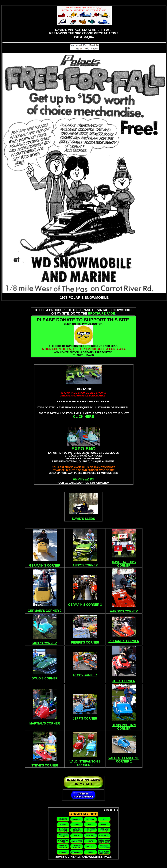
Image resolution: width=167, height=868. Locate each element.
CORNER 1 (85, 765)
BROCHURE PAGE (101, 314)
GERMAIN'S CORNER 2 (45, 611)
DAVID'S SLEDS (84, 519)
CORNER (124, 566)
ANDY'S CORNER (85, 565)
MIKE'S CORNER (45, 643)
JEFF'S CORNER (85, 719)
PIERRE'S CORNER (85, 642)
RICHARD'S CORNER (124, 641)
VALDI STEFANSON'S (85, 761)
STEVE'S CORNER (45, 765)
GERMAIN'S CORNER (45, 566)
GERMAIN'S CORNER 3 (85, 605)
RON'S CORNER (85, 675)
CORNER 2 (124, 761)
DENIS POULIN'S (124, 725)
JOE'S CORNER (124, 681)
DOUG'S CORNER (45, 678)
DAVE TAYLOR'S (124, 562)
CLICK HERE (83, 417)
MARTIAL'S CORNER (45, 723)
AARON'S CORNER (124, 611)
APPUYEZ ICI (83, 479)
